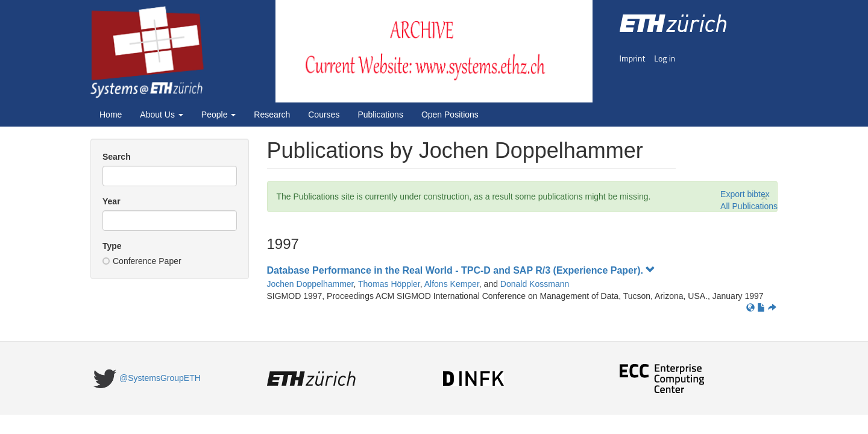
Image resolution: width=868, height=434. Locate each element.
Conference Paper (142, 261)
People (219, 115)
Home (111, 115)
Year (112, 201)
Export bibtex (745, 194)
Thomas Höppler (389, 284)
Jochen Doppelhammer (310, 284)
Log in (665, 58)
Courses (324, 115)
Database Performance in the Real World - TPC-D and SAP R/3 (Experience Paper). (461, 270)
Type (112, 246)
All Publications (749, 206)
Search (117, 157)
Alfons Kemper (452, 284)
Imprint (633, 58)
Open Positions (450, 115)
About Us (161, 115)
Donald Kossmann (535, 284)
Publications (380, 115)
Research (272, 115)
